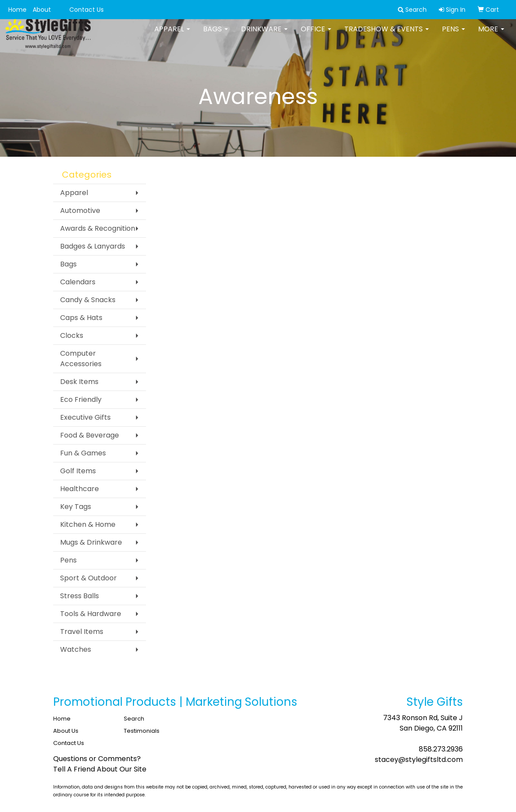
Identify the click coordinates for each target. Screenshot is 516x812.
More (491, 35)
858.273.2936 (441, 749)
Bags (216, 35)
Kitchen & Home (88, 524)
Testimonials (142, 731)
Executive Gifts (85, 417)
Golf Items (78, 471)
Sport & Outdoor (88, 578)
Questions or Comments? (97, 759)
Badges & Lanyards (93, 246)
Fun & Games (83, 453)
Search (134, 719)
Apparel (172, 35)
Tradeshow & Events (387, 35)
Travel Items (82, 632)
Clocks (72, 335)
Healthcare (80, 489)
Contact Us (87, 10)
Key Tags (76, 507)
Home (17, 10)
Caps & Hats (81, 318)
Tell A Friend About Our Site (100, 769)
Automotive (80, 211)
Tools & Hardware (91, 614)
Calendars (78, 282)
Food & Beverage (90, 435)
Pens (453, 35)
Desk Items (79, 382)
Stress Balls (80, 596)
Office (316, 35)
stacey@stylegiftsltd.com (419, 760)
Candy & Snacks (88, 300)
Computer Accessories (81, 359)
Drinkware (264, 35)
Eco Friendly (81, 399)
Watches (76, 649)
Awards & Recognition (98, 228)
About (42, 10)
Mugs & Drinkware (91, 542)
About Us (66, 731)
